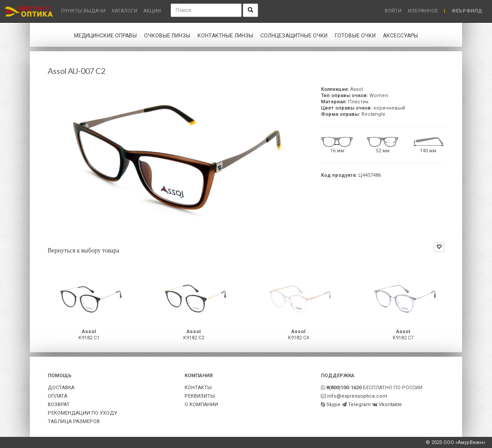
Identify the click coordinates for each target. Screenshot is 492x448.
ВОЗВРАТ (59, 405)
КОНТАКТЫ (198, 388)
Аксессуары (400, 36)
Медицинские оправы (105, 36)
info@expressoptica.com (357, 396)
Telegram (359, 405)
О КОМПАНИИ (201, 405)
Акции (152, 11)
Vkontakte (390, 405)
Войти (393, 11)
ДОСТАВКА (61, 388)
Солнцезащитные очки (294, 36)
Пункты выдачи (83, 11)
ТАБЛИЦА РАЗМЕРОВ (74, 422)
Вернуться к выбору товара (84, 250)
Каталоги (125, 11)
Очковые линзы (167, 36)
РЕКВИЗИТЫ (200, 396)
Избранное (423, 11)
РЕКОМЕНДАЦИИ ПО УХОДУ (82, 413)
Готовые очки (355, 36)
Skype (333, 405)
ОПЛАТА (57, 396)
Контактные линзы (225, 36)
